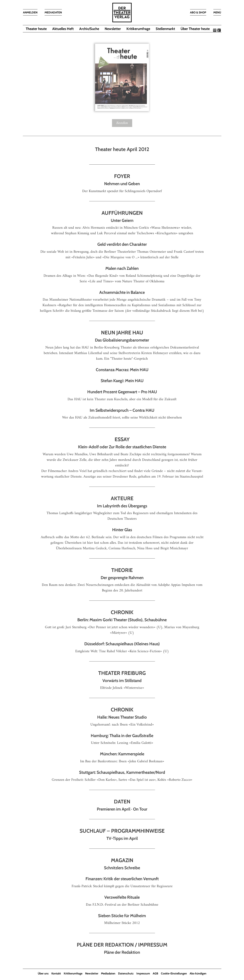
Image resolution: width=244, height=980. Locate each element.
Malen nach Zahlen (122, 268)
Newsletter (113, 29)
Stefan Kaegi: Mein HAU (122, 381)
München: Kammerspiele (122, 754)
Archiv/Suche (89, 29)
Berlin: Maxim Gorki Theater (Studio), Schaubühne (122, 620)
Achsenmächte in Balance (122, 292)
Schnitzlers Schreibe (122, 868)
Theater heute (36, 29)
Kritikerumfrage (138, 29)
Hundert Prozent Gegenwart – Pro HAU (122, 392)
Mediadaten (108, 973)
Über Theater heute (195, 29)
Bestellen (122, 123)
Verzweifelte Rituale (122, 897)
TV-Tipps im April (122, 838)
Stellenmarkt (165, 29)
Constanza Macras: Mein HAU (122, 370)
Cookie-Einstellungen (174, 973)
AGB (155, 973)
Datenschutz (126, 973)
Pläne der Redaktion (122, 952)
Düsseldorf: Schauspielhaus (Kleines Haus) (122, 644)
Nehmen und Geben (122, 184)
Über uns (43, 973)
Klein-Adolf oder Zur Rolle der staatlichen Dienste (122, 447)
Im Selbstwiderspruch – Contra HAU (122, 410)
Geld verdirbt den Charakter (122, 244)
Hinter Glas (122, 530)
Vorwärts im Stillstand (122, 681)
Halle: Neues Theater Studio (122, 717)
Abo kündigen (198, 973)
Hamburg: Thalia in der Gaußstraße (122, 736)
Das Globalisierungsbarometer (122, 340)
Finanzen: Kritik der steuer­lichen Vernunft (122, 879)
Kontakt (56, 973)
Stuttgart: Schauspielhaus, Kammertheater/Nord (122, 772)
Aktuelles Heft (63, 29)
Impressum (143, 973)
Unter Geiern (122, 220)
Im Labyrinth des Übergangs (122, 506)
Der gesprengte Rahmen (122, 578)
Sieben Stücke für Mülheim (122, 916)
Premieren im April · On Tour (122, 809)
